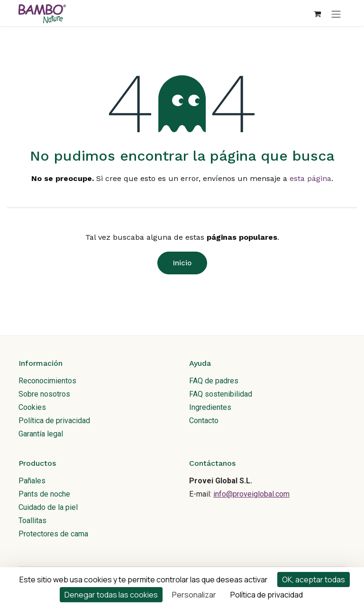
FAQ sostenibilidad (221, 394)
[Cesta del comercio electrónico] (317, 14)
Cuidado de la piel (48, 507)
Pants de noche (44, 494)
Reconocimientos (47, 381)
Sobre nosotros (44, 394)
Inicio (182, 263)
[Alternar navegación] (336, 14)
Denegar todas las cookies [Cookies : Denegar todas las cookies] (111, 595)
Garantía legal (41, 434)
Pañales (32, 481)
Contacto (204, 421)
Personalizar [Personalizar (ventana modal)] (194, 595)
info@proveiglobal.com (251, 494)
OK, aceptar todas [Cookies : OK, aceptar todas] (314, 580)
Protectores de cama (53, 534)
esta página (310, 178)
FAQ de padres (214, 381)
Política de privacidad (54, 421)
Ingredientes (210, 407)
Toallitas (32, 521)
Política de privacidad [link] (267, 595)
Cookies (32, 407)
